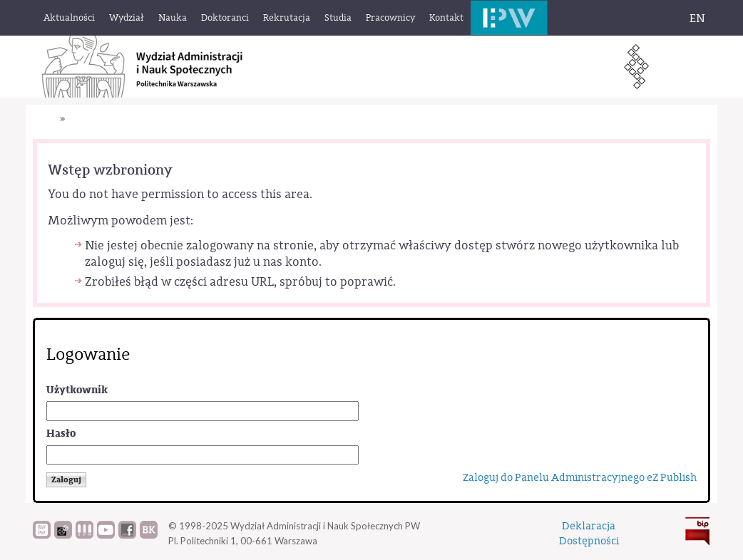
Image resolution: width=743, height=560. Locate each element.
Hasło (61, 434)
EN (697, 19)
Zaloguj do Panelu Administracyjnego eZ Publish (580, 478)
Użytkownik (77, 390)
